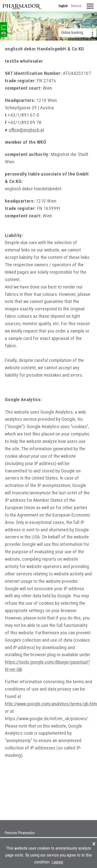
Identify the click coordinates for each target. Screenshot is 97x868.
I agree (57, 862)
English (63, 6)
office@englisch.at (26, 130)
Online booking (72, 32)
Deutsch (76, 6)
